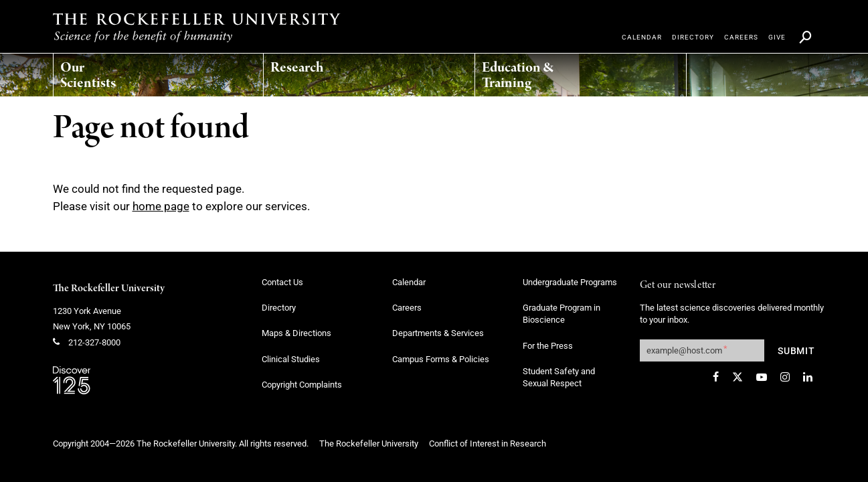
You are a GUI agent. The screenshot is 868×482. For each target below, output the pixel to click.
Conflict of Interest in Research (488, 444)
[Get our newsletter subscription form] (702, 350)
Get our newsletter (678, 286)
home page (161, 206)
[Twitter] (737, 377)
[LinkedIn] (808, 377)
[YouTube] (762, 377)
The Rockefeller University (109, 289)
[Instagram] (785, 377)
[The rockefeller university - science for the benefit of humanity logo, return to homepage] (197, 27)
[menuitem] (107, 72)
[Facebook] (716, 377)
